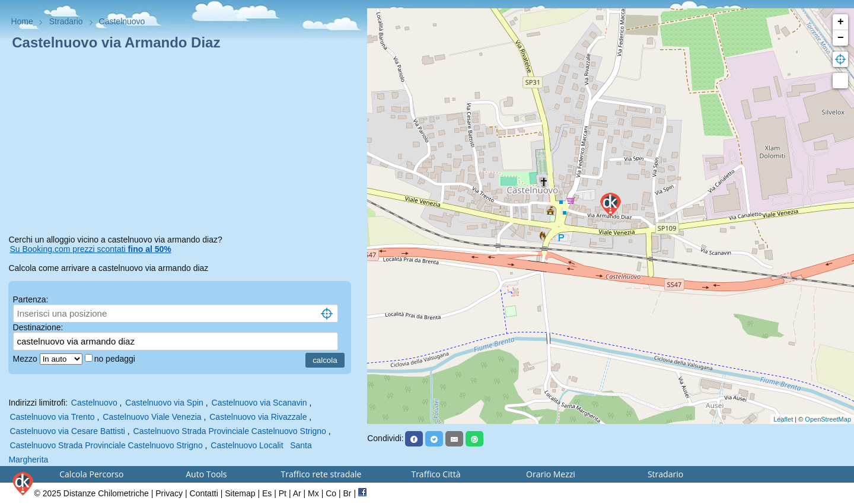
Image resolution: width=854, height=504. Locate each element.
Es (267, 493)
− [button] (841, 38)
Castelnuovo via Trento (52, 417)
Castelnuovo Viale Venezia (152, 417)
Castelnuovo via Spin (164, 403)
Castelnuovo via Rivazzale (258, 417)
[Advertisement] (183, 145)
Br (348, 493)
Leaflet (783, 419)
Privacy (169, 493)
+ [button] (841, 22)
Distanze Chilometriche (106, 493)
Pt (283, 493)
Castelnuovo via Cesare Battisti (67, 431)
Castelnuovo (94, 403)
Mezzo (26, 359)
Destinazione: (38, 327)
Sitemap (240, 493)
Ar (297, 493)
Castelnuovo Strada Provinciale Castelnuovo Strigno (230, 431)
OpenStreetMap (828, 419)
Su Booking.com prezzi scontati (90, 249)
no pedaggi (116, 359)
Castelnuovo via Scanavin (259, 403)
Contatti (204, 493)
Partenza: (31, 299)
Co (331, 493)
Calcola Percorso (91, 474)
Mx (313, 493)
